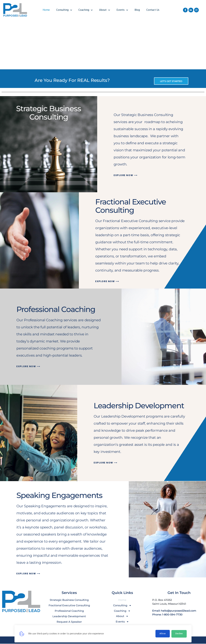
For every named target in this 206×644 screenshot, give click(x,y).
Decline (179, 634)
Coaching (86, 10)
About (105, 10)
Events (122, 10)
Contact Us (153, 10)
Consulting (64, 10)
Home (46, 10)
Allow (163, 634)
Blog (137, 10)
